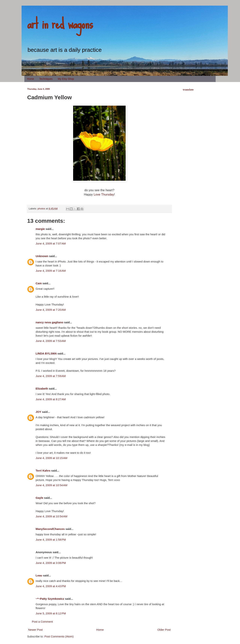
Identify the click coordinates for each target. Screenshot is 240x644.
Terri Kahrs (43, 471)
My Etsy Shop (66, 79)
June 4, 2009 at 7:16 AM (51, 271)
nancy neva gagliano (49, 322)
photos (41, 209)
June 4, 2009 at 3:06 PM (51, 563)
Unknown (42, 256)
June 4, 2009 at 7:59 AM (51, 376)
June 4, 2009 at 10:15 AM (51, 458)
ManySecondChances (50, 529)
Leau (39, 575)
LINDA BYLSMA (46, 353)
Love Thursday (104, 194)
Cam (39, 283)
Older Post (164, 630)
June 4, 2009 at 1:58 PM (51, 540)
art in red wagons (60, 23)
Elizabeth (42, 389)
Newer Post (35, 630)
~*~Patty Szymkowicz (50, 599)
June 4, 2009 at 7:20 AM (51, 310)
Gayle (39, 498)
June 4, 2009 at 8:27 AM (51, 399)
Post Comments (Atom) (59, 636)
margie (40, 229)
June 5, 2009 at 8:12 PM (51, 613)
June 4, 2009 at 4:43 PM (51, 586)
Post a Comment (42, 622)
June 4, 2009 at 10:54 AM (51, 485)
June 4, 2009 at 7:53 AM (51, 341)
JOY (38, 412)
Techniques (46, 79)
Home (30, 79)
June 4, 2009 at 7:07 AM (51, 243)
